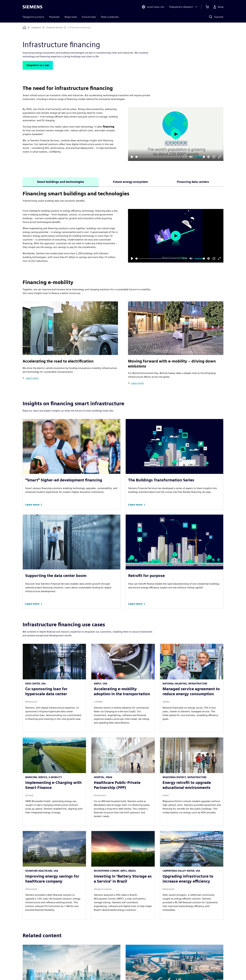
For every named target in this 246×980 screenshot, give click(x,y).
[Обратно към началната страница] (24, 27)
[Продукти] (36, 28)
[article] (54, 688)
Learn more (32, 378)
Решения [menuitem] (54, 17)
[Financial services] (55, 28)
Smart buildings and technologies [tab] (61, 182)
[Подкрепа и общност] (183, 7)
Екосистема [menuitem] (89, 17)
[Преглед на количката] (207, 7)
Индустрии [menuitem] (71, 17)
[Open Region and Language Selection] (153, 7)
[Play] (132, 157)
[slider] (158, 157)
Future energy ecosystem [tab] (130, 182)
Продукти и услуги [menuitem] (33, 17)
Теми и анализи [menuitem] (110, 17)
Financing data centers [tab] (193, 182)
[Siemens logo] (32, 7)
